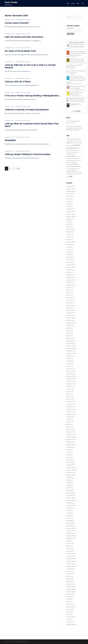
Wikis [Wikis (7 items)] (67, 177)
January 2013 (70, 374)
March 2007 (69, 551)
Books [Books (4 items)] (67, 141)
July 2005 (69, 599)
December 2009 (70, 468)
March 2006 (69, 582)
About (78, 3)
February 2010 (70, 462)
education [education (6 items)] (71, 145)
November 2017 (70, 280)
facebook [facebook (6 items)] (68, 152)
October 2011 (70, 412)
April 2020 (69, 255)
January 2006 (70, 587)
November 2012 (70, 379)
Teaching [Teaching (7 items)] (80, 172)
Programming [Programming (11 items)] (70, 164)
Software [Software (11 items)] (74, 168)
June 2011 (69, 422)
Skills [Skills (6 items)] (81, 166)
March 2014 (69, 338)
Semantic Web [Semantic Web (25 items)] (75, 166)
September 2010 (70, 445)
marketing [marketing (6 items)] (72, 160)
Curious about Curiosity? (17, 23)
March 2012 (69, 399)
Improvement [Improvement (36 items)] (71, 156)
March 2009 (69, 490)
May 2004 (69, 614)
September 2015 (70, 305)
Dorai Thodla (11, 2)
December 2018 (70, 265)
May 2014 (69, 333)
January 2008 (70, 526)
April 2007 (69, 549)
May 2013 (69, 364)
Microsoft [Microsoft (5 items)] (76, 160)
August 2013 (69, 356)
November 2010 (70, 440)
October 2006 (70, 564)
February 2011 (70, 432)
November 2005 (70, 592)
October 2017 (70, 283)
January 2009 (70, 495)
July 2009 (69, 480)
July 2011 (69, 419)
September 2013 (70, 353)
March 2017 (69, 295)
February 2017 (70, 298)
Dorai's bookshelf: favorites (77, 42)
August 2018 (69, 270)
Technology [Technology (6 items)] (69, 174)
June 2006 (69, 574)
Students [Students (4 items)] (76, 172)
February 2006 (70, 584)
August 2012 (69, 386)
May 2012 (69, 394)
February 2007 (70, 554)
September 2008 (70, 506)
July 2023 (69, 199)
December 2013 (70, 346)
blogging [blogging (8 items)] (76, 139)
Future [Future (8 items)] (71, 152)
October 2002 (70, 622)
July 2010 (69, 450)
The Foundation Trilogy (75, 104)
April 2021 (69, 237)
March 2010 (69, 460)
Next (18, 169)
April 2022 (69, 227)
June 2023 (69, 201)
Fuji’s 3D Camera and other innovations (24, 37)
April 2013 (69, 366)
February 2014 (70, 341)
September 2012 (70, 384)
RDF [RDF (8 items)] (78, 164)
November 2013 (70, 348)
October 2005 (70, 594)
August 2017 (69, 288)
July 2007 (69, 541)
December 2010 (70, 437)
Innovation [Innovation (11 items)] (69, 158)
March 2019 (69, 260)
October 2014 (70, 321)
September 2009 (70, 475)
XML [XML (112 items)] (71, 177)
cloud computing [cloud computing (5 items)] (79, 141)
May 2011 (69, 424)
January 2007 (70, 556)
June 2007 (69, 544)
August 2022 (69, 219)
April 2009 (69, 488)
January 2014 (70, 343)
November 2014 (70, 318)
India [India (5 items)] (77, 156)
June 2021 (69, 234)
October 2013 (70, 351)
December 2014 (70, 315)
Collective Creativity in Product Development (27, 110)
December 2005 (70, 589)
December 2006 (70, 559)
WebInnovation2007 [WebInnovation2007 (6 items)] (78, 174)
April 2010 (69, 457)
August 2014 (69, 326)
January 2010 (70, 465)
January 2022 (70, 229)
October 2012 (70, 381)
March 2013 (69, 369)
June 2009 (69, 483)
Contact (73, 3)
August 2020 (69, 245)
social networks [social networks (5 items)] (69, 168)
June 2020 (69, 250)
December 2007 (70, 528)
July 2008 (69, 511)
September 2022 (70, 217)
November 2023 (70, 191)
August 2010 (69, 447)
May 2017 (69, 290)
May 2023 (69, 204)
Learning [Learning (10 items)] (74, 158)
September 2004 (70, 607)
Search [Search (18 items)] (68, 166)
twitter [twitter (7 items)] (72, 174)
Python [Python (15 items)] (75, 164)
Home (68, 3)
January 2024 (70, 186)
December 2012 (70, 376)
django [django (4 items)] (67, 145)
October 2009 (70, 473)
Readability (10, 140)
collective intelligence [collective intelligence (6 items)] (78, 143)
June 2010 (69, 452)
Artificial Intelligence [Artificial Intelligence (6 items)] (70, 139)
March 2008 (69, 521)
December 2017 (70, 277)
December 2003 (70, 617)
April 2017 (69, 293)
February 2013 (70, 371)
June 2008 (69, 513)
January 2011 (70, 435)
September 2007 (70, 536)
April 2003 (69, 620)
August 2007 (69, 538)
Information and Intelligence (23, 20)
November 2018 (70, 267)
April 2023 (69, 207)
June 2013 (69, 361)
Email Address (70, 28)
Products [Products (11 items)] (74, 162)
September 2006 (70, 566)
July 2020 (69, 247)
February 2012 (70, 402)
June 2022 (69, 224)
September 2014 (70, 323)
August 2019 (69, 257)
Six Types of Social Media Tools (20, 51)
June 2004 (69, 612)
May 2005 (69, 602)
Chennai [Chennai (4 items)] (74, 141)
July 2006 (69, 571)
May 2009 (69, 485)
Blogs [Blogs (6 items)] (80, 139)
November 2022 (70, 214)
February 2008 (70, 523)
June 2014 (69, 331)
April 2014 (69, 336)
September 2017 (70, 285)
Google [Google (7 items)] (75, 152)
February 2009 (70, 493)
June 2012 (69, 391)
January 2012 (70, 404)
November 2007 (70, 531)
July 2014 (69, 328)
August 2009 (69, 478)
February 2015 (70, 310)
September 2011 (70, 414)
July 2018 (69, 272)
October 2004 (70, 604)
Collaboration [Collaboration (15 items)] (70, 143)
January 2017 (70, 300)
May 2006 (69, 576)
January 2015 (70, 313)
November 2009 (70, 470)
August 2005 (69, 597)
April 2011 (69, 427)
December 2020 (70, 242)
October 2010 (70, 442)
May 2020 (69, 252)
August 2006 (69, 569)
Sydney (27, 642)
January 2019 (70, 262)
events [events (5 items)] (79, 150)
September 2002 (70, 625)
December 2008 (70, 498)
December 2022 (70, 212)
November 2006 (70, 561)
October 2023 (70, 194)
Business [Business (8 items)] (71, 141)
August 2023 (69, 196)
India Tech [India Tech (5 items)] (80, 156)
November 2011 (70, 409)
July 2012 (69, 389)
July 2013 (69, 359)
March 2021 (69, 239)
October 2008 (70, 503)
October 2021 (70, 232)
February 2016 (70, 303)
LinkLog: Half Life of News (18, 82)
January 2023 (70, 209)
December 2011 (70, 407)
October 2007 (70, 533)
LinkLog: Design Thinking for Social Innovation (28, 154)
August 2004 (69, 609)
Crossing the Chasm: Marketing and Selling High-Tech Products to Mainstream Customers (78, 53)
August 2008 (69, 508)
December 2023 (70, 189)
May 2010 (69, 455)
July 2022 (69, 222)
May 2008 (69, 516)
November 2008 (70, 500)
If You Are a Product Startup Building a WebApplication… (33, 96)
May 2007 (69, 546)
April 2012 (69, 397)
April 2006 (69, 579)
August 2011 (69, 417)
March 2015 (69, 308)
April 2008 (69, 518)
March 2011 (69, 430)
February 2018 (70, 275)
